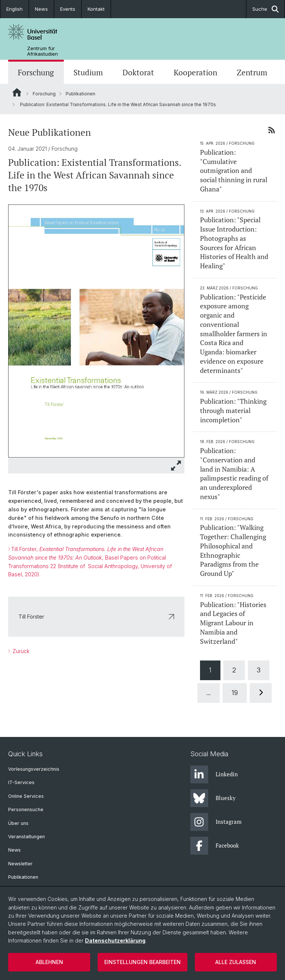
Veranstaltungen (27, 837)
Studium (88, 73)
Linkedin (214, 774)
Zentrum (252, 73)
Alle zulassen (236, 962)
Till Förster (96, 617)
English (14, 9)
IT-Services (21, 782)
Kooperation (195, 73)
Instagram (216, 822)
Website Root (17, 92)
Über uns (18, 823)
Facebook (215, 846)
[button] (176, 466)
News (41, 9)
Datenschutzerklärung (115, 940)
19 (235, 693)
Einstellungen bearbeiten (142, 962)
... (209, 693)
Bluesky (213, 798)
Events (68, 9)
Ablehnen (49, 962)
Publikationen (81, 94)
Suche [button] (266, 9)
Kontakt (96, 9)
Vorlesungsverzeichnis (34, 769)
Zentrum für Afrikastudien (42, 51)
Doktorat (138, 73)
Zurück (20, 651)
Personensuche (26, 809)
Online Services (26, 796)
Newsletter (20, 864)
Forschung (36, 73)
